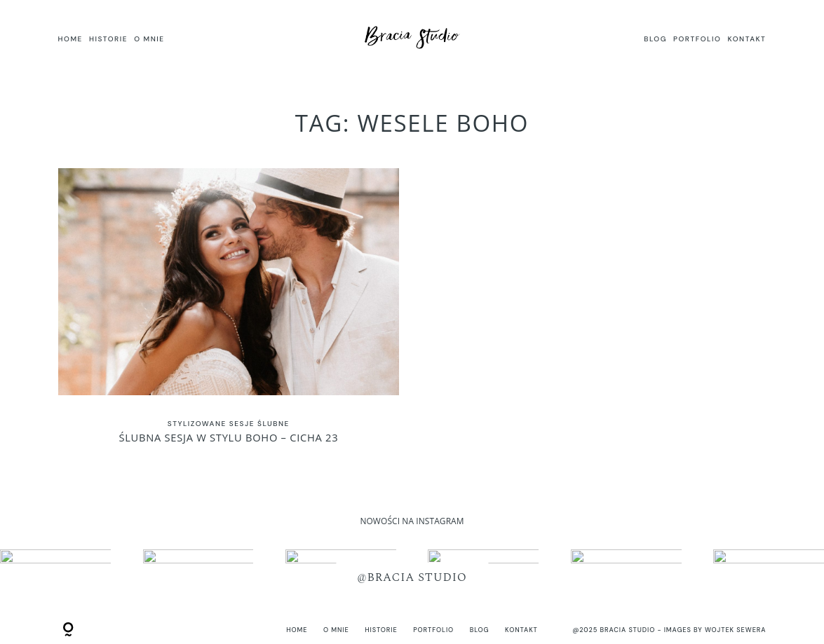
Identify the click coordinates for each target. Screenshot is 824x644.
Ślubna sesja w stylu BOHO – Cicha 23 (228, 314)
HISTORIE (108, 39)
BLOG (655, 39)
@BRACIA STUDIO (412, 577)
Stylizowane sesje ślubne (229, 424)
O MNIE (149, 39)
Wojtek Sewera (735, 630)
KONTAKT (747, 39)
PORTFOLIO (697, 39)
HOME (70, 39)
